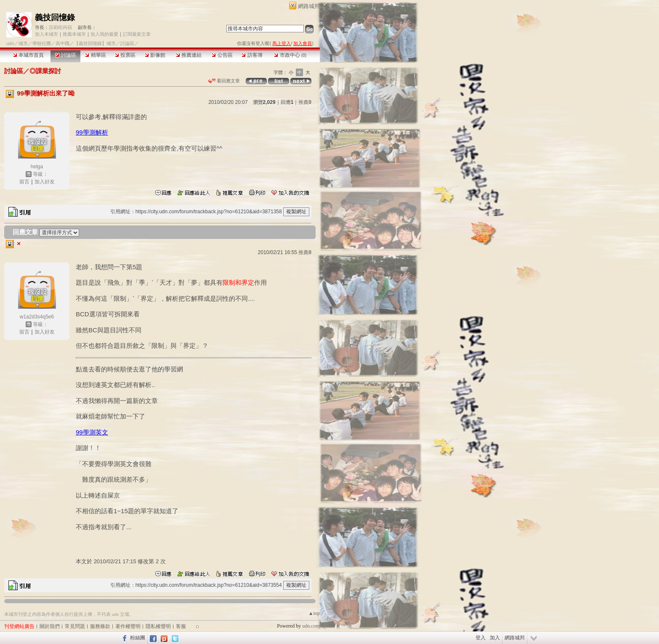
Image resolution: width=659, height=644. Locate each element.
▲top (314, 613)
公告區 (222, 55)
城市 (23, 43)
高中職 (62, 43)
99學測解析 (92, 132)
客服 (181, 626)
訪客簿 (252, 55)
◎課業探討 (45, 71)
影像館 (155, 55)
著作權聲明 (128, 626)
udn (10, 43)
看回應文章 (224, 81)
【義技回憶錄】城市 (95, 43)
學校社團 (42, 43)
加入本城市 (47, 34)
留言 (24, 182)
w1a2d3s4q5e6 (37, 317)
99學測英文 (92, 432)
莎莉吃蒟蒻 (60, 27)
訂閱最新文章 (137, 34)
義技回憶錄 (55, 17)
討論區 (65, 55)
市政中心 (290, 55)
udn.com (311, 626)
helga (37, 167)
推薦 (305, 102)
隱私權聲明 (158, 626)
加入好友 (45, 182)
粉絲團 (138, 638)
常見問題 (75, 626)
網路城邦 (309, 6)
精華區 (95, 55)
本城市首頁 (28, 55)
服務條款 (100, 626)
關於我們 (50, 626)
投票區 (125, 55)
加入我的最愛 (104, 34)
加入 (495, 638)
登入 (481, 638)
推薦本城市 (74, 34)
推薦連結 (189, 55)
